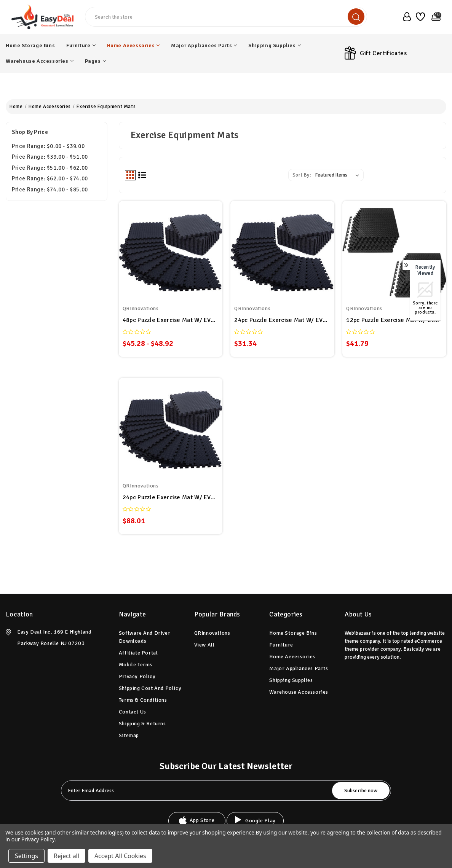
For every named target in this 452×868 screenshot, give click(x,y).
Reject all (66, 856)
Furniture (81, 45)
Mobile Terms (136, 665)
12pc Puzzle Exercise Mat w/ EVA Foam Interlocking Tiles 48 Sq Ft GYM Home (394, 320)
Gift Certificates (383, 53)
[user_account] (405, 17)
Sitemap (129, 735)
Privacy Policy (137, 676)
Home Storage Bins (30, 45)
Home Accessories (133, 45)
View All (204, 645)
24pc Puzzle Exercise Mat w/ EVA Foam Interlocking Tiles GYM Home (282, 320)
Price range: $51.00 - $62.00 (50, 168)
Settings (26, 856)
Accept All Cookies (120, 856)
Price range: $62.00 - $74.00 (50, 178)
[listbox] (339, 175)
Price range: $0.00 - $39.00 (48, 146)
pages (95, 61)
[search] (356, 17)
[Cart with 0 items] (434, 17)
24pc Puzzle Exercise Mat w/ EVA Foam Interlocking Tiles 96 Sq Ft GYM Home (171, 497)
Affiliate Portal (138, 653)
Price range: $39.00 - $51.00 (50, 157)
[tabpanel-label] (197, 791)
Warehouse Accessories (40, 61)
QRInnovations (212, 633)
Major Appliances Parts (204, 45)
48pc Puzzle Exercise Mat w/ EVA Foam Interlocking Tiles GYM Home (171, 320)
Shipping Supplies (274, 45)
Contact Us (133, 712)
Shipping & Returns (142, 724)
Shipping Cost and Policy (150, 688)
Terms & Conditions (143, 700)
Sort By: (302, 175)
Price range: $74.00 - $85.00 (50, 190)
